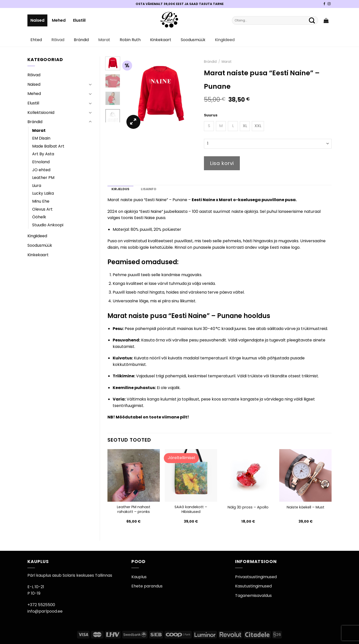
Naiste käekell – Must (306, 507)
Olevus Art (42, 209)
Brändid (81, 40)
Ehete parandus (147, 586)
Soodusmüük (193, 40)
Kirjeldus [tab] (120, 189)
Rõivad (58, 40)
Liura (37, 186)
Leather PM (43, 178)
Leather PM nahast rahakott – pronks (134, 509)
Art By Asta (43, 154)
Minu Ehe (41, 201)
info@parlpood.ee (45, 611)
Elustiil (79, 20)
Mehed (59, 20)
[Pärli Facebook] (324, 4)
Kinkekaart (161, 40)
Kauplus (139, 577)
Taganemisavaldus (253, 596)
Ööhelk (39, 217)
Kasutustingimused (253, 586)
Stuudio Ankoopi (48, 225)
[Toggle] (90, 84)
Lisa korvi (222, 163)
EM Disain (41, 138)
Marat (104, 40)
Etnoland (41, 162)
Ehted (36, 40)
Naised (37, 20)
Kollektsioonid (41, 113)
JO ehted (41, 170)
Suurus (211, 115)
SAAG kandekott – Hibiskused (191, 509)
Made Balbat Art (48, 146)
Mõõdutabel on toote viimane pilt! (152, 417)
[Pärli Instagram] (329, 4)
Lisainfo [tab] (149, 189)
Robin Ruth (130, 40)
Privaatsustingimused (256, 577)
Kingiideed (225, 40)
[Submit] (312, 20)
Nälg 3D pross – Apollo (248, 507)
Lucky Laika (43, 193)
